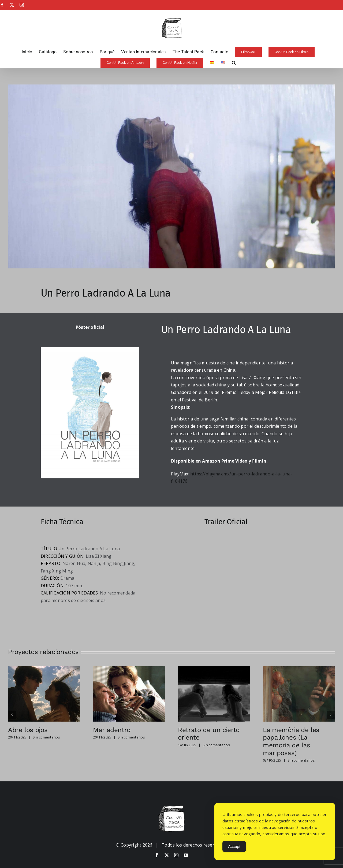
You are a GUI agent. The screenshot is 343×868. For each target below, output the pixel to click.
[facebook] (157, 855)
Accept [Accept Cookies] (234, 846)
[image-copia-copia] (171, 808)
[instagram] (176, 855)
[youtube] (186, 855)
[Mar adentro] (129, 669)
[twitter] (167, 855)
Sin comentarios (46, 737)
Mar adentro (112, 730)
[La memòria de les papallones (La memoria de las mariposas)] (299, 669)
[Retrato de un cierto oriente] (214, 669)
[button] (234, 63)
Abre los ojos (28, 730)
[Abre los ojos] (44, 669)
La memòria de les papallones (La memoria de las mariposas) (291, 741)
